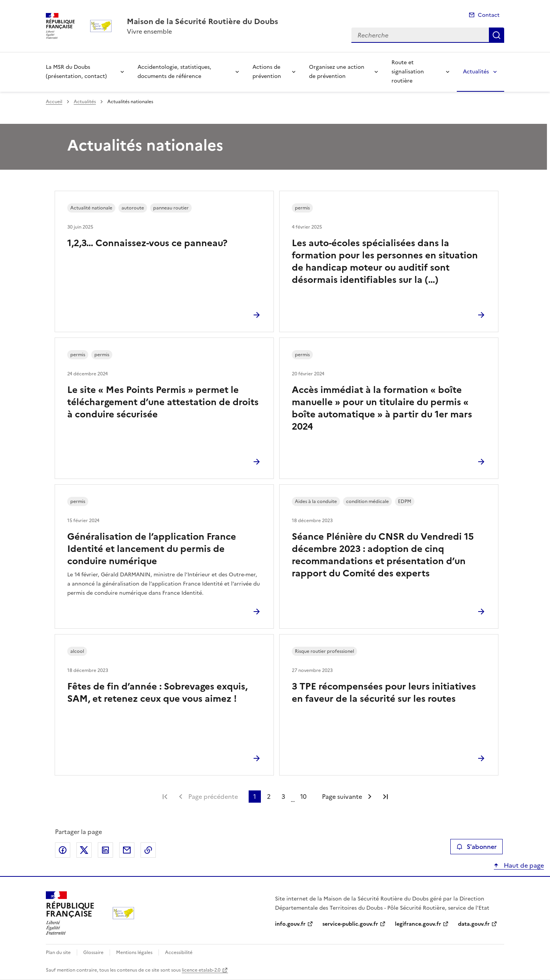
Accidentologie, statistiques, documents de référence (174, 72)
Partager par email (127, 850)
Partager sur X (84, 850)
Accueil (54, 102)
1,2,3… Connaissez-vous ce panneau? (147, 243)
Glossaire (93, 952)
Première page (165, 797)
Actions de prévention (267, 72)
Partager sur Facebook (63, 850)
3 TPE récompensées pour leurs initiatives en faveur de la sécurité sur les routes (384, 693)
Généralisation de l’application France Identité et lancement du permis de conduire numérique (152, 549)
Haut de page (523, 865)
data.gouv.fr (474, 924)
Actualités (476, 72)
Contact (489, 15)
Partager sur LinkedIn (105, 850)
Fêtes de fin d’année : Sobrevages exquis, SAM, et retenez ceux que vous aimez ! (157, 693)
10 (303, 797)
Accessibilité (179, 952)
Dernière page (385, 797)
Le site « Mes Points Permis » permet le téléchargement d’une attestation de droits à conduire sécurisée (163, 402)
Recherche (497, 35)
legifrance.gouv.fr (418, 924)
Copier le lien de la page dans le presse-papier (148, 850)
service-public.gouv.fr (350, 924)
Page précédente (213, 797)
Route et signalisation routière (408, 72)
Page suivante (342, 797)
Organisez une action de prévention (337, 72)
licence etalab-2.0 (201, 970)
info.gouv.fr (290, 924)
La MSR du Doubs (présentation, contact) (76, 72)
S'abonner (476, 847)
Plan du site (58, 952)
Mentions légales (134, 952)
